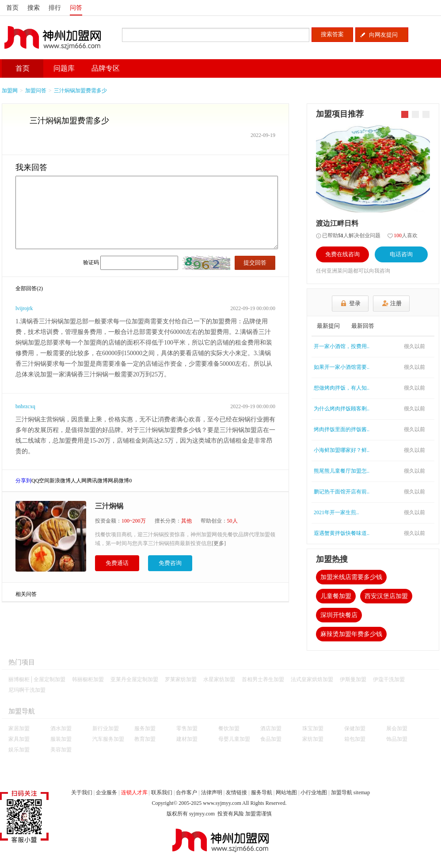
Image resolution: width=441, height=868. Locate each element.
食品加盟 (271, 739)
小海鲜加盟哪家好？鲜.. (342, 450)
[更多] (219, 543)
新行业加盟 (106, 728)
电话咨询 (401, 254)
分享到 (23, 481)
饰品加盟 (397, 739)
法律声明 (212, 792)
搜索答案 (332, 34)
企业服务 (106, 792)
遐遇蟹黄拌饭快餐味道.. (342, 533)
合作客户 (186, 792)
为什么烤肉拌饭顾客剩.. (342, 409)
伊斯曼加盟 (353, 679)
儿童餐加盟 (336, 596)
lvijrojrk (24, 308)
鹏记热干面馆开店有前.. (342, 492)
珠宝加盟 (313, 728)
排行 (55, 8)
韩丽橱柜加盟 (88, 679)
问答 (76, 8)
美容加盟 (61, 750)
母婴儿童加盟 (234, 739)
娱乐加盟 (19, 750)
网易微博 (118, 481)
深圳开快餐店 (339, 615)
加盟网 (10, 91)
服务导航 (262, 792)
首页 (12, 8)
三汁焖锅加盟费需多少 (80, 91)
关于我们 (82, 792)
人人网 (79, 481)
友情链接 (236, 792)
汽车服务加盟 (108, 739)
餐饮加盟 (229, 728)
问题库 (64, 68)
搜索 (34, 8)
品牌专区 (106, 68)
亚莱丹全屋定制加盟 (134, 679)
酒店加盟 (271, 728)
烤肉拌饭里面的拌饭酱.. (342, 429)
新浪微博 (60, 481)
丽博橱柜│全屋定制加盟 (37, 679)
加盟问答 (36, 91)
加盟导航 (342, 792)
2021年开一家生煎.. (336, 512)
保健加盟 (355, 728)
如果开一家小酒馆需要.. (342, 367)
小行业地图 (314, 792)
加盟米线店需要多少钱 (351, 577)
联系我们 (162, 792)
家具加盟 (19, 739)
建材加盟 (187, 739)
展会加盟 (397, 728)
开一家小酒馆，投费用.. (342, 346)
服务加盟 (145, 728)
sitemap (362, 792)
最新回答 (363, 326)
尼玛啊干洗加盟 (27, 690)
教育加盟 (145, 739)
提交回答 (255, 263)
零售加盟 (187, 728)
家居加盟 (19, 728)
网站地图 (286, 792)
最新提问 (328, 326)
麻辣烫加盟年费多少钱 (351, 634)
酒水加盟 (61, 728)
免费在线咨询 (342, 254)
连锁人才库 (134, 792)
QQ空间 (40, 481)
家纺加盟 (313, 739)
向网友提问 (383, 35)
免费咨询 (170, 563)
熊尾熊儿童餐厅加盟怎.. (342, 471)
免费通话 (117, 563)
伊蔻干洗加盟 (389, 679)
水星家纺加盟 (219, 679)
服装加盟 (61, 739)
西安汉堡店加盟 (386, 596)
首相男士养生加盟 (263, 679)
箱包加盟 (355, 739)
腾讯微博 (97, 481)
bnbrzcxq (25, 406)
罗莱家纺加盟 (181, 679)
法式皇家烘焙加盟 (312, 679)
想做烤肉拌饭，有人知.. (342, 388)
